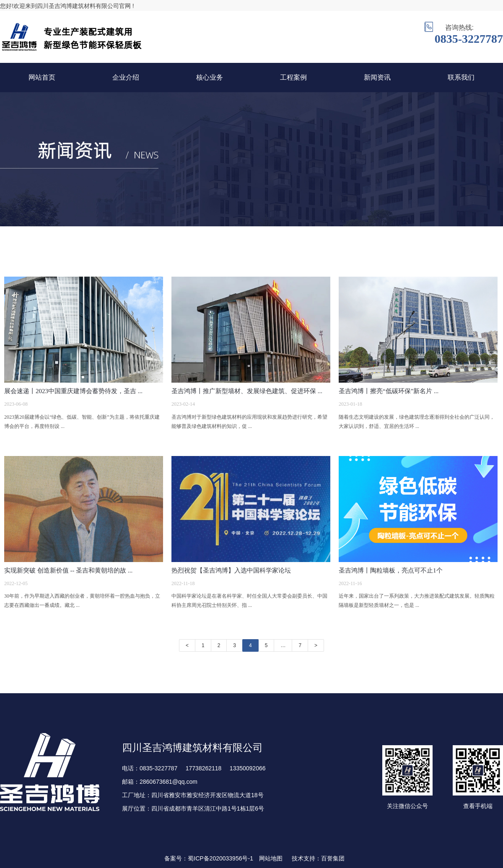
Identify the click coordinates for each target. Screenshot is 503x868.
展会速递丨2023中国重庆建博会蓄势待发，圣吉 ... (73, 391)
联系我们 (461, 77)
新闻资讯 (377, 77)
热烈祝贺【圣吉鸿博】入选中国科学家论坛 (231, 570)
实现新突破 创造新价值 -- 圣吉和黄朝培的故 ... (68, 570)
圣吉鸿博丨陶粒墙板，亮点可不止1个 (391, 570)
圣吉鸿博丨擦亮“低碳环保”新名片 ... (389, 391)
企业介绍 (126, 77)
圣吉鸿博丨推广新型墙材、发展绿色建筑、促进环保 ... (247, 391)
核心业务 (210, 77)
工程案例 (293, 77)
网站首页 (42, 77)
